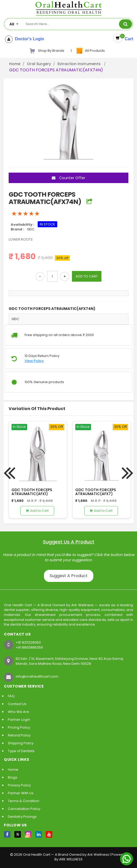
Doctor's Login (28, 39)
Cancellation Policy (24, 809)
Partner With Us (21, 793)
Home (15, 64)
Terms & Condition (24, 801)
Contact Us (17, 704)
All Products (90, 51)
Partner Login (19, 720)
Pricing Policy (19, 727)
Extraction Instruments (80, 64)
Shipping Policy (21, 743)
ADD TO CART (87, 276)
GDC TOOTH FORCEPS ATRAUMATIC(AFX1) (32, 492)
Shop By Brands (47, 51)
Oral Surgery (39, 64)
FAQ (11, 696)
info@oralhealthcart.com (37, 676)
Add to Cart (37, 511)
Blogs (13, 777)
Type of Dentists (21, 751)
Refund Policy (19, 735)
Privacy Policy (19, 785)
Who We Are (18, 712)
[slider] (26, 214)
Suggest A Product (69, 576)
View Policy (34, 361)
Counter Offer (68, 178)
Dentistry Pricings (22, 817)
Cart (128, 39)
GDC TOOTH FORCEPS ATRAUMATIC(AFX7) (96, 492)
